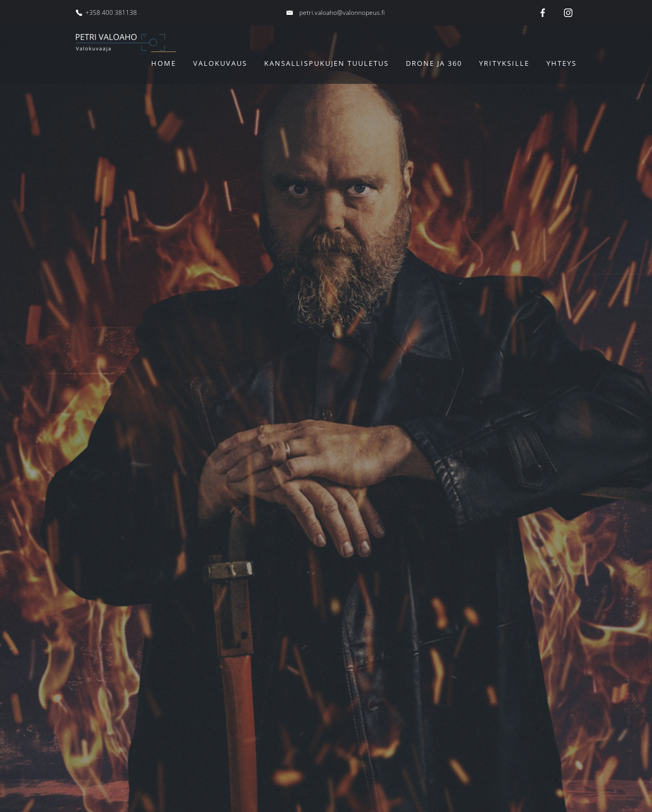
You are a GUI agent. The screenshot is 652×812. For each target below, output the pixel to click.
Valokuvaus (220, 63)
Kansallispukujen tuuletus (327, 63)
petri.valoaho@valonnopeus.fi (342, 12)
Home (164, 63)
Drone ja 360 (434, 63)
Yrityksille (504, 63)
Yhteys (562, 63)
